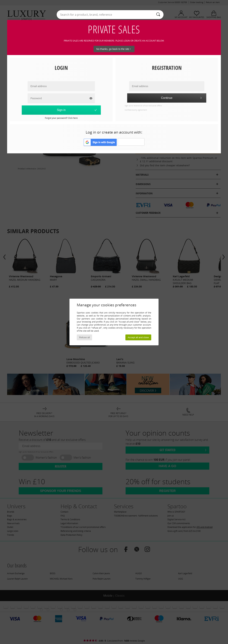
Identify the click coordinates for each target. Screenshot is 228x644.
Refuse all (85, 337)
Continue (182, 98)
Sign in (77, 110)
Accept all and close (138, 337)
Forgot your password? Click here (61, 118)
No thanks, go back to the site (114, 49)
